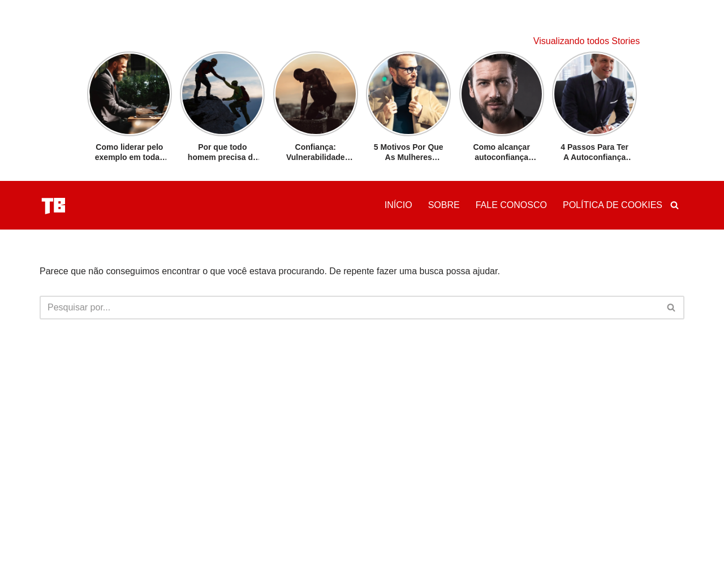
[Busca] (675, 205)
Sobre (444, 205)
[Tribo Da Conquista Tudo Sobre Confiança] (54, 205)
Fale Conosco (511, 205)
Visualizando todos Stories (587, 41)
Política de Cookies (613, 205)
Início (398, 205)
